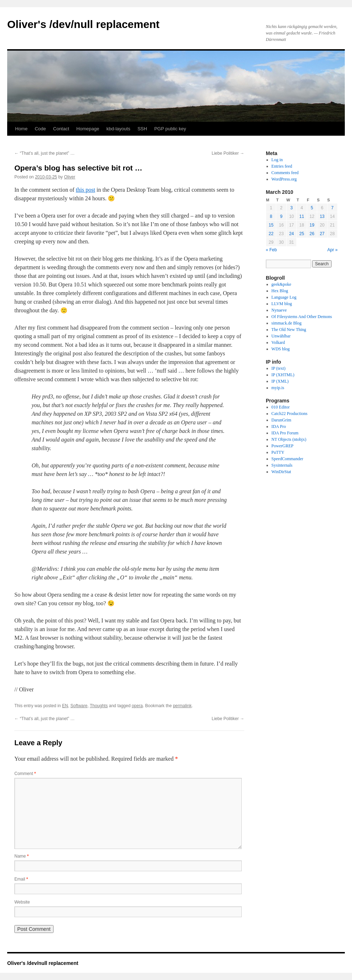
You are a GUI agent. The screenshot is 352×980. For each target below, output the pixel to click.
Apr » (332, 250)
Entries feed (282, 166)
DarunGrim (281, 420)
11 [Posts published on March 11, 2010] (302, 216)
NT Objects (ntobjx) (289, 439)
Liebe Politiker (228, 153)
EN (65, 706)
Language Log (284, 297)
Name (22, 856)
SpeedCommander (288, 459)
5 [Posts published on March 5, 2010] (312, 208)
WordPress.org (284, 179)
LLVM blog (282, 304)
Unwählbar (281, 336)
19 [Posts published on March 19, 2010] (312, 225)
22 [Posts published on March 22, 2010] (271, 234)
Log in (277, 160)
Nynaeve (279, 310)
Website (22, 902)
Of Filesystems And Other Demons (302, 317)
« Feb (271, 250)
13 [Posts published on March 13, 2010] (322, 216)
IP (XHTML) (283, 375)
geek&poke (281, 284)
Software (79, 706)
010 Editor (281, 407)
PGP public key (170, 129)
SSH (142, 129)
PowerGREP (282, 446)
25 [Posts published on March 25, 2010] (302, 234)
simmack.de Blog (287, 323)
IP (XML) (280, 381)
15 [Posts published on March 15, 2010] (271, 225)
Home (21, 129)
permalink (182, 706)
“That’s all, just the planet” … (45, 153)
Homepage (88, 129)
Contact (61, 129)
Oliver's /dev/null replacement (83, 24)
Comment (25, 774)
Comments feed (285, 173)
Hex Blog (280, 291)
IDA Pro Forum (285, 433)
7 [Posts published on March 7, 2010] (332, 208)
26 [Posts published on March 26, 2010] (312, 234)
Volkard (278, 342)
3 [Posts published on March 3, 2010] (291, 208)
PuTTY (278, 452)
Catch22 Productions (290, 414)
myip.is (278, 388)
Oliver (70, 177)
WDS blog (281, 349)
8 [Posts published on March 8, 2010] (271, 216)
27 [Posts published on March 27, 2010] (322, 234)
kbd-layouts (118, 129)
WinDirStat (281, 472)
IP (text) (279, 368)
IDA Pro (279, 426)
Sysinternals (282, 465)
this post (85, 190)
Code (40, 129)
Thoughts (99, 706)
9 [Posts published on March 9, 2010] (281, 216)
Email (21, 879)
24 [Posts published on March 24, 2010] (291, 234)
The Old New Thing (289, 330)
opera (137, 706)
